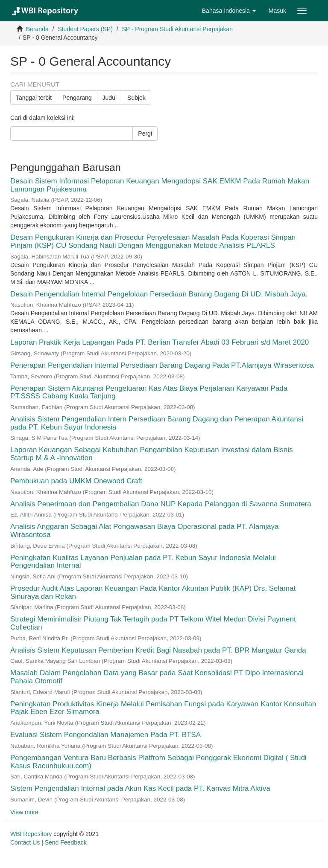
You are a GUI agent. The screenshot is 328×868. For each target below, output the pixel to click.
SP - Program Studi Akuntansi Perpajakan (177, 29)
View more (24, 812)
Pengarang (77, 98)
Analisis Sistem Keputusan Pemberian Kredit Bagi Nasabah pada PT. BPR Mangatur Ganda (158, 650)
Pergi (145, 134)
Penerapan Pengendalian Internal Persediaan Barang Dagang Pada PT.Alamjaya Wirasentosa (162, 365)
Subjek (136, 98)
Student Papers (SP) (85, 29)
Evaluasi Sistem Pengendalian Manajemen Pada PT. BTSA (105, 735)
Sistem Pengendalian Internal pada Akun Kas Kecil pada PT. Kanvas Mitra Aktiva (140, 788)
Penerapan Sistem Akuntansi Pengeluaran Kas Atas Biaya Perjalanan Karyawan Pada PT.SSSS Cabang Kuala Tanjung (149, 392)
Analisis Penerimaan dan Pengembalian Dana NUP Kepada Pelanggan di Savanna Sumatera (161, 504)
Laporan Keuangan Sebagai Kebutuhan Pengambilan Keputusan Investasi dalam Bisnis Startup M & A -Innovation (152, 454)
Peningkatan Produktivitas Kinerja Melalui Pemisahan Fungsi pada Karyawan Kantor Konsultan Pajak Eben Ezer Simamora (163, 708)
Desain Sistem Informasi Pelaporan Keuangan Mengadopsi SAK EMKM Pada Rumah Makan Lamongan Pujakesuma (160, 185)
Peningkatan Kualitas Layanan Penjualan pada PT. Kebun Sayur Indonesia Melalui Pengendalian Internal (143, 562)
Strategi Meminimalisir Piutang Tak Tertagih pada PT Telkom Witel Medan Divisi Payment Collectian (153, 623)
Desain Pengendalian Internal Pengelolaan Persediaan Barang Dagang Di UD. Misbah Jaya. (159, 294)
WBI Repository (31, 834)
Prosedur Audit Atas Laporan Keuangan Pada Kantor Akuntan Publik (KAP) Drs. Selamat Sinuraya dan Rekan (153, 592)
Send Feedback (66, 842)
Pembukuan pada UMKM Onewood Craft (76, 481)
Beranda (37, 29)
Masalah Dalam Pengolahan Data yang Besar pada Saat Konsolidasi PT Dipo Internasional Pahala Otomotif (157, 677)
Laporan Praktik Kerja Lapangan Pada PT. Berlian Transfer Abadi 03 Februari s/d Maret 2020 (160, 342)
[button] (229, 11)
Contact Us (25, 842)
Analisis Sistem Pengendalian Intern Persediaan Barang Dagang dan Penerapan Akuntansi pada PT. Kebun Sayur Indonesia (157, 423)
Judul (110, 98)
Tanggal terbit (34, 98)
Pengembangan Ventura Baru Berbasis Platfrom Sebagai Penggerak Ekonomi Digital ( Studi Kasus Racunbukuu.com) (158, 762)
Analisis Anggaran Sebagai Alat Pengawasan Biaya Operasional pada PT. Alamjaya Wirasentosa (144, 531)
